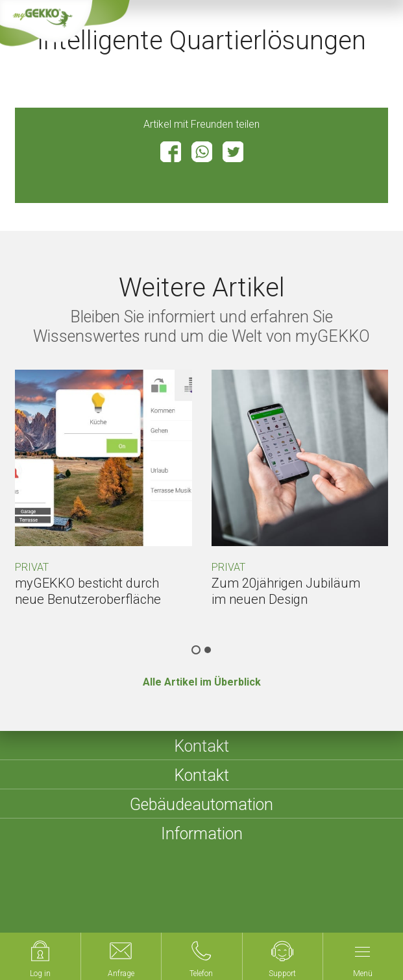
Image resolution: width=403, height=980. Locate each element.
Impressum (173, 899)
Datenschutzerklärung (312, 899)
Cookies (47, 915)
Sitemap (231, 899)
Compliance (106, 915)
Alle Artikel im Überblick (202, 682)
